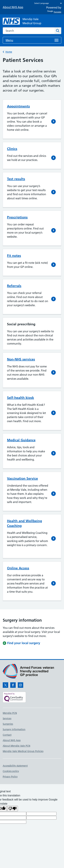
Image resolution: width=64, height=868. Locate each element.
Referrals (14, 286)
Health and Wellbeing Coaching (24, 523)
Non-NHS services (21, 359)
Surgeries (8, 724)
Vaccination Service (22, 478)
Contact (7, 735)
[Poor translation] (12, 809)
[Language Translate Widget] (47, 3)
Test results (16, 179)
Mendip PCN (10, 713)
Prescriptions (17, 217)
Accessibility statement (15, 766)
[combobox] (29, 31)
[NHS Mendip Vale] (22, 21)
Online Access (18, 568)
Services (7, 718)
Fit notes (14, 256)
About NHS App (13, 7)
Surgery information (14, 729)
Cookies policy (11, 771)
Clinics (12, 149)
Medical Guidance (21, 440)
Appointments (18, 106)
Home (9, 52)
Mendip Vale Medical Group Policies (23, 751)
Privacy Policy (10, 777)
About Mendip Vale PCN (16, 746)
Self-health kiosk (20, 398)
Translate (54, 12)
